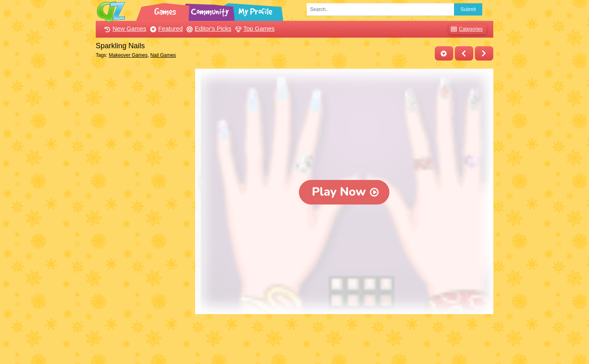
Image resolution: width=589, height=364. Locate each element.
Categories (466, 29)
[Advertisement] (143, 191)
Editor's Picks (208, 28)
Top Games (254, 28)
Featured (165, 28)
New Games (124, 28)
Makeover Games (128, 55)
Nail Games (163, 55)
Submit (468, 9)
